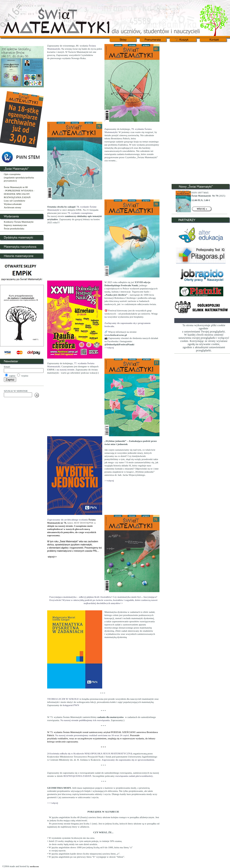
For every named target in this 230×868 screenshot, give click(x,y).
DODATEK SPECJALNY (17, 194)
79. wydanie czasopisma (80, 213)
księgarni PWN (71, 705)
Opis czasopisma (12, 174)
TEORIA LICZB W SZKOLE (63, 699)
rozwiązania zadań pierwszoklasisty (134, 776)
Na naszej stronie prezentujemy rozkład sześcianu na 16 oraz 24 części (92, 735)
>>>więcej (53, 803)
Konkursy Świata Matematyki (19, 222)
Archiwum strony (12, 207)
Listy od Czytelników (14, 201)
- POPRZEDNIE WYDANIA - (19, 190)
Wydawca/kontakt (13, 204)
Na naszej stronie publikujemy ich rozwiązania (85, 720)
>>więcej (109, 348)
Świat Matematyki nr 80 (16, 187)
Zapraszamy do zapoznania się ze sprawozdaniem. (128, 760)
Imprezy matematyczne (15, 225)
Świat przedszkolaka (14, 228)
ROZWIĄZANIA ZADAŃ (17, 197)
